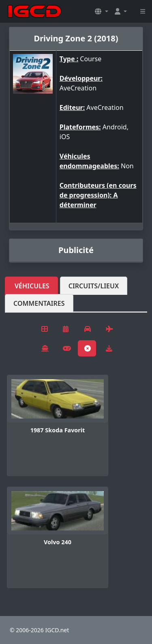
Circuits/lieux (94, 286)
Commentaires (39, 303)
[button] (101, 11)
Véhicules (32, 286)
